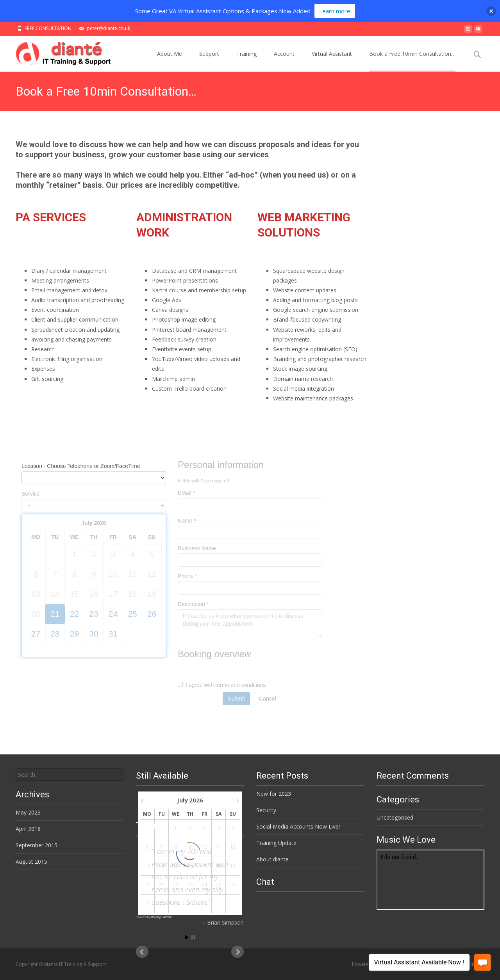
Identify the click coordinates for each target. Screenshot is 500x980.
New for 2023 (274, 794)
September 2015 (37, 845)
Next (237, 952)
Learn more (335, 11)
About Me (170, 61)
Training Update (276, 843)
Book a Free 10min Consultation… (412, 61)
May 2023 (28, 812)
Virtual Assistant (332, 61)
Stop (193, 937)
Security (266, 810)
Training (246, 61)
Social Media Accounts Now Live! (298, 826)
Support (209, 61)
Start (187, 937)
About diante (272, 859)
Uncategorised (395, 817)
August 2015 (31, 862)
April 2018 (28, 829)
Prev (142, 952)
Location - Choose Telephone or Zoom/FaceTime (81, 466)
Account (284, 61)
